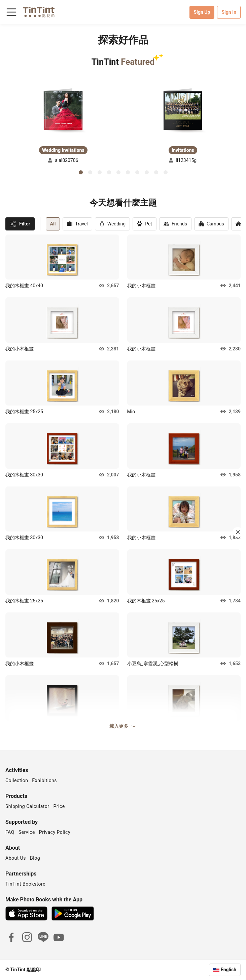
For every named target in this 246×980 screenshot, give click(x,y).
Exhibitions (44, 780)
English (229, 970)
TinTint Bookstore (25, 884)
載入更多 (123, 726)
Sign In (229, 12)
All (53, 224)
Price (59, 806)
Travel (77, 224)
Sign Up (202, 12)
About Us (16, 858)
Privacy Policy (55, 832)
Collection (17, 780)
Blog (35, 858)
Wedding (112, 224)
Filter (20, 224)
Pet (145, 224)
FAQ (10, 832)
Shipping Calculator (27, 806)
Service (27, 832)
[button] (63, 110)
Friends (175, 224)
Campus (211, 224)
